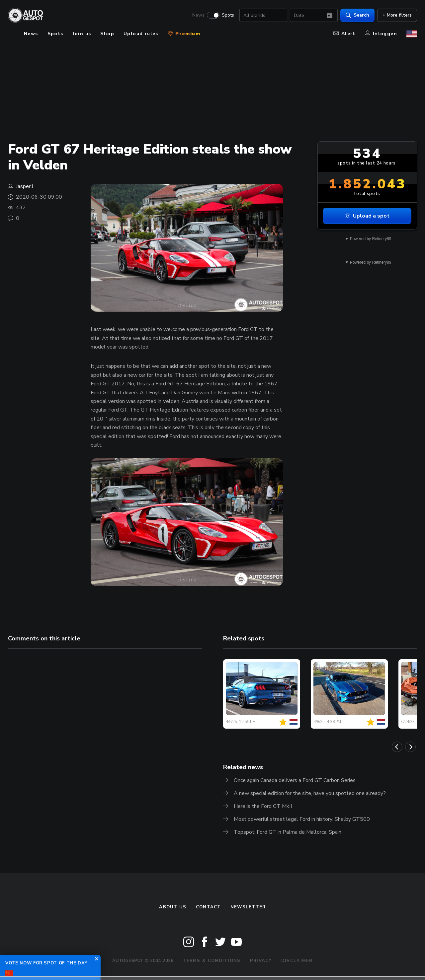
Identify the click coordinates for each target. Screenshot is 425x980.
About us (173, 907)
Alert (344, 34)
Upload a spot (367, 216)
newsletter (248, 907)
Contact (209, 907)
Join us (82, 34)
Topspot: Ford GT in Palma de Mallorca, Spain (288, 832)
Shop (107, 34)
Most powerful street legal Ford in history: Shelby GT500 (302, 819)
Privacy (261, 961)
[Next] (410, 747)
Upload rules (141, 34)
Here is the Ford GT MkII (263, 806)
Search (357, 15)
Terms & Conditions (212, 961)
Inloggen (381, 34)
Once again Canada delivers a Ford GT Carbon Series (295, 780)
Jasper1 (25, 186)
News (198, 15)
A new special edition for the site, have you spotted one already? (310, 793)
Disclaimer (297, 961)
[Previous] (397, 747)
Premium (184, 34)
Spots (228, 15)
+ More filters (397, 15)
